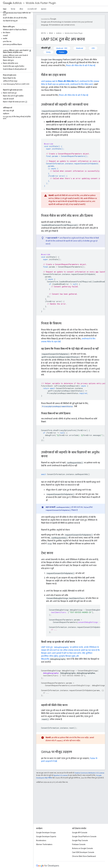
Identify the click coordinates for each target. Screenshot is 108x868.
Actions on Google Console (82, 848)
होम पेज (43, 33)
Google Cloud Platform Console (84, 837)
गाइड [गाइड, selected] (5, 9)
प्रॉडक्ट (51, 33)
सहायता (44, 9)
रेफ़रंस (13, 9)
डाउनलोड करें (32, 9)
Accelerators (41, 840)
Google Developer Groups (46, 833)
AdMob (12, 3)
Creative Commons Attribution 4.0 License (89, 773)
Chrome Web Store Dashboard (84, 856)
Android (62, 48)
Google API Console (80, 833)
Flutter (62, 52)
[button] (16, 33)
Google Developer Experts (46, 837)
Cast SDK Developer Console (83, 852)
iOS (93, 48)
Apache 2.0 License (61, 775)
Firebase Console (79, 844)
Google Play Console (80, 840)
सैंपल (21, 9)
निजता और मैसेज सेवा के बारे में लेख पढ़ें (81, 66)
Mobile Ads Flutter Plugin (41, 3)
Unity (48, 52)
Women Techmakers (44, 844)
